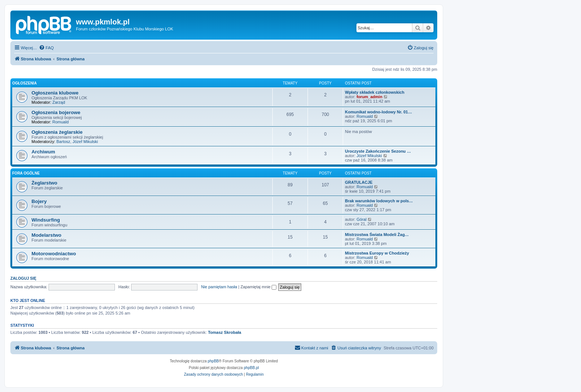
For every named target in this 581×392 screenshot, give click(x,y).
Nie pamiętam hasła (219, 287)
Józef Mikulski (85, 142)
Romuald (60, 122)
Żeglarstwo (44, 183)
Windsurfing (46, 220)
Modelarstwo (47, 235)
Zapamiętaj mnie (258, 287)
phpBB (213, 361)
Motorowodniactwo (54, 254)
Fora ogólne (26, 173)
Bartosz (63, 142)
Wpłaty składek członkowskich (375, 92)
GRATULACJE (359, 182)
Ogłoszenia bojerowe (56, 112)
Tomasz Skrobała (225, 332)
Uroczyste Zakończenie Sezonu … (378, 151)
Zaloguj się (23, 278)
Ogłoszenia (24, 83)
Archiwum (43, 152)
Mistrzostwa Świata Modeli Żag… (377, 235)
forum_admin (369, 97)
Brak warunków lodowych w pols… (379, 201)
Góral (361, 219)
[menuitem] (46, 48)
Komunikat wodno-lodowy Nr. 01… (379, 112)
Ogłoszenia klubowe (55, 93)
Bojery (39, 201)
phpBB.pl (251, 368)
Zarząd (59, 102)
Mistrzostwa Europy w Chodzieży (377, 253)
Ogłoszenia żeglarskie (57, 132)
